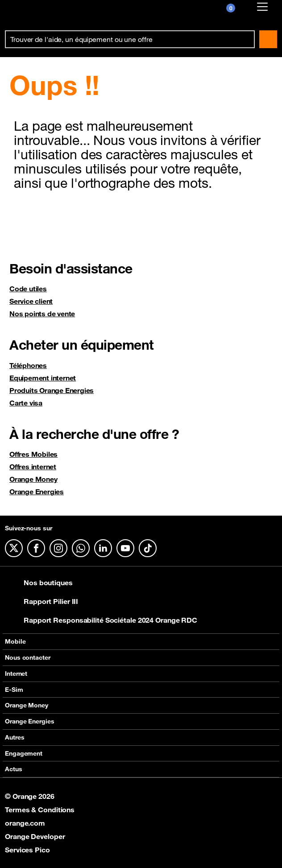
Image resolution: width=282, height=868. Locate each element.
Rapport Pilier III (41, 601)
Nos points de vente (42, 314)
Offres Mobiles (33, 454)
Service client (31, 301)
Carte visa (26, 403)
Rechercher (268, 39)
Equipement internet (43, 378)
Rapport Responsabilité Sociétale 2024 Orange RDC (101, 620)
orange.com (25, 823)
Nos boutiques (39, 583)
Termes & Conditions (40, 810)
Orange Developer (35, 836)
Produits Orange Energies (52, 390)
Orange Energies (37, 492)
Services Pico (27, 850)
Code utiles (28, 289)
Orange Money (33, 479)
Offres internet (33, 467)
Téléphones (28, 365)
